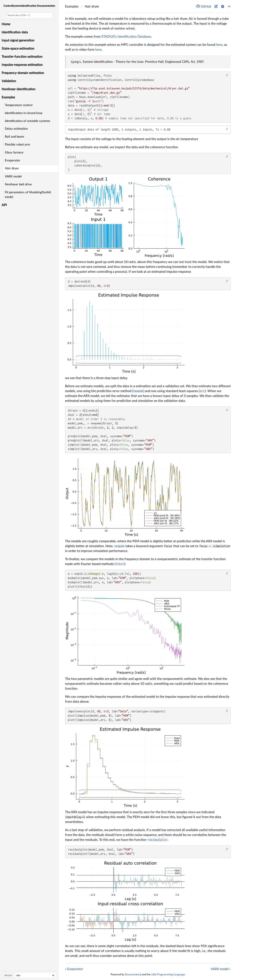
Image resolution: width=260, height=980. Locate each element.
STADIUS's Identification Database (126, 37)
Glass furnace (14, 153)
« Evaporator (74, 969)
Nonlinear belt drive (18, 184)
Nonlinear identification (18, 89)
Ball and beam (14, 137)
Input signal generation (18, 40)
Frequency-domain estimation (23, 73)
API (4, 205)
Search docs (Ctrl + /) (19, 15)
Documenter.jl (133, 975)
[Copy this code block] (227, 75)
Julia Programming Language (168, 975)
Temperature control (19, 105)
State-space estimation (18, 49)
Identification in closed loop (24, 113)
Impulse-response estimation (22, 65)
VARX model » (221, 969)
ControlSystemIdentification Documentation (29, 6)
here (219, 45)
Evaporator (13, 160)
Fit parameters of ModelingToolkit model (28, 195)
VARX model (13, 177)
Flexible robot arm (17, 145)
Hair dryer (12, 168)
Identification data (15, 32)
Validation (9, 81)
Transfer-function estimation (22, 57)
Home (6, 24)
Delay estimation (16, 129)
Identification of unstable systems (28, 121)
